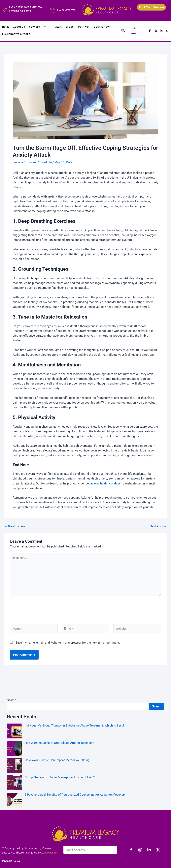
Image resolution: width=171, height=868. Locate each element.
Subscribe (73, 860)
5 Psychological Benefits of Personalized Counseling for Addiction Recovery (75, 774)
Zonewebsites (50, 832)
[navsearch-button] (123, 31)
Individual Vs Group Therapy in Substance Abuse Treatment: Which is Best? (75, 705)
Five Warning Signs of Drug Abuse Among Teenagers (59, 722)
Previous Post (16, 527)
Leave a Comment (25, 162)
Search (12, 679)
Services (39, 27)
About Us (19, 27)
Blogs (70, 27)
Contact (84, 27)
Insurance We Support (16, 34)
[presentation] (90, 845)
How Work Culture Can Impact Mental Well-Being (57, 739)
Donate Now (102, 27)
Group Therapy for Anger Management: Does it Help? (60, 757)
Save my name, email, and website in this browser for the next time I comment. (68, 622)
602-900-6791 (66, 10)
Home (6, 27)
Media (58, 27)
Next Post (158, 527)
